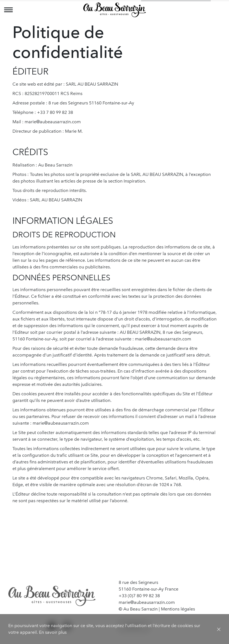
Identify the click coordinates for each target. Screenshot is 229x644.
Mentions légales (178, 609)
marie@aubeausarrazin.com (147, 602)
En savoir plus (53, 632)
